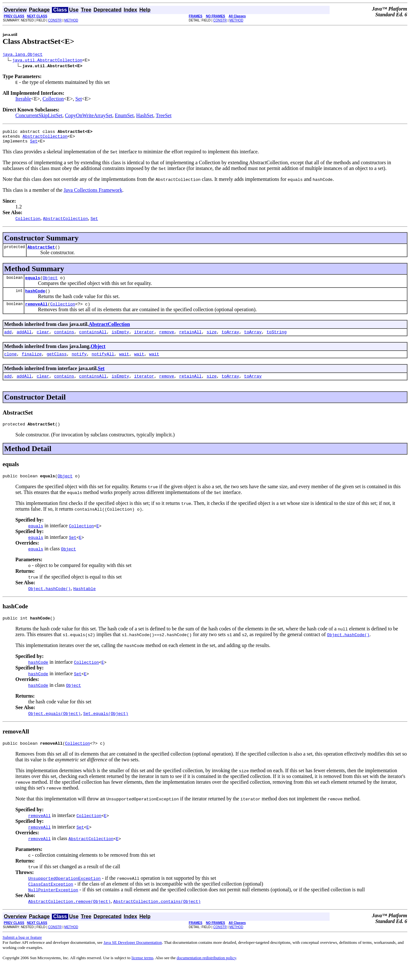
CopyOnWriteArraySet (89, 116)
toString (276, 340)
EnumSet (124, 116)
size (212, 340)
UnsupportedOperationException (64, 893)
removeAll (37, 312)
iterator (144, 340)
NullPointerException (53, 904)
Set (78, 100)
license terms (143, 972)
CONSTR (55, 20)
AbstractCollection (45, 139)
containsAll (93, 340)
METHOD (71, 20)
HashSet (145, 116)
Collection (53, 100)
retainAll (190, 340)
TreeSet (164, 116)
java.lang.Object (23, 55)
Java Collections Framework (93, 194)
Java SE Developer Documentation (133, 957)
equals (33, 283)
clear (43, 340)
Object (50, 283)
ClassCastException (51, 898)
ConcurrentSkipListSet (39, 116)
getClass (57, 363)
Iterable (23, 100)
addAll (24, 340)
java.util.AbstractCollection (47, 61)
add (8, 340)
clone (10, 363)
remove (167, 340)
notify (79, 363)
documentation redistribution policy (206, 972)
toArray (230, 340)
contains (64, 340)
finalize (32, 363)
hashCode (35, 297)
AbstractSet (41, 252)
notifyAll (103, 363)
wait (124, 363)
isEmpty (121, 340)
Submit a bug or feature (22, 952)
